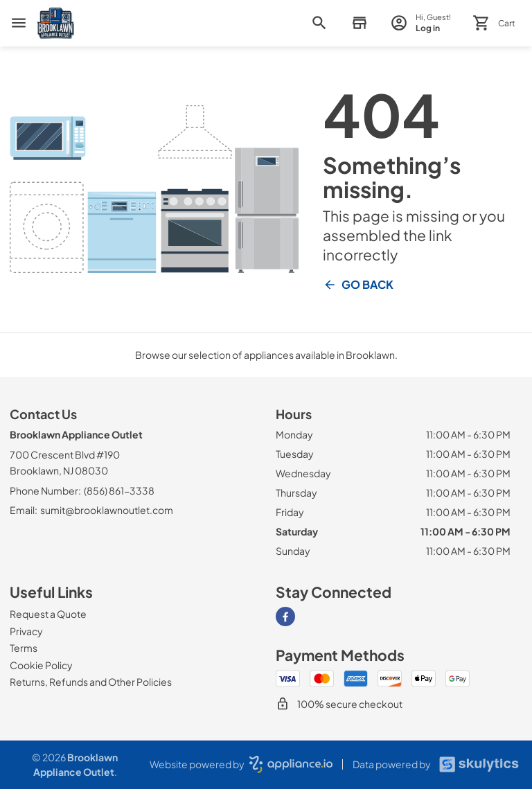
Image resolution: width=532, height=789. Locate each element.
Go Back (358, 285)
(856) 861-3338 (119, 490)
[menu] (19, 23)
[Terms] (24, 648)
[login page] (421, 23)
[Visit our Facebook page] (285, 617)
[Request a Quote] (48, 614)
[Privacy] (26, 631)
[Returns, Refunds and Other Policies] (91, 682)
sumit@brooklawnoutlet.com (107, 510)
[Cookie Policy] (41, 665)
